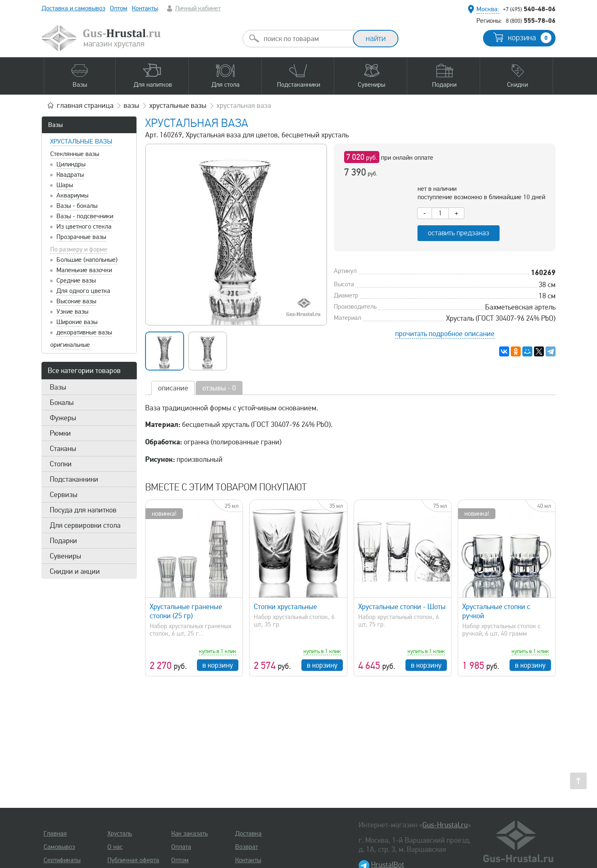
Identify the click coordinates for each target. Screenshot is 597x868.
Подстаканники (74, 479)
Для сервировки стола (85, 525)
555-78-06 (531, 20)
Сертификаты (62, 860)
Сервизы (64, 495)
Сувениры (66, 556)
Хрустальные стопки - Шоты (402, 607)
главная (85, 105)
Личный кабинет (198, 8)
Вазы (55, 125)
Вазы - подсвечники (85, 216)
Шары (65, 185)
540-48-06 (529, 9)
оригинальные (70, 345)
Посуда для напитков (83, 510)
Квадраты (70, 175)
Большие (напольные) (87, 260)
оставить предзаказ (459, 233)
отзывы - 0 (219, 388)
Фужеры (63, 418)
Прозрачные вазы (81, 237)
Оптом (119, 8)
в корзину (218, 665)
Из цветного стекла (84, 227)
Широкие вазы (77, 322)
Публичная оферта (133, 860)
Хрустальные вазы (81, 141)
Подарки (63, 541)
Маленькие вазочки (84, 270)
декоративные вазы (84, 332)
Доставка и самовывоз (73, 8)
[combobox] (305, 39)
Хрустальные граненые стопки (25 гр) (186, 611)
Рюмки (60, 433)
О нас (115, 847)
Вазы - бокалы (77, 206)
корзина (530, 38)
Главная (55, 834)
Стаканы (63, 449)
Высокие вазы (76, 301)
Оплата (181, 847)
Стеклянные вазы (75, 154)
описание (173, 388)
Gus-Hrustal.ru (445, 825)
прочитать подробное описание (445, 334)
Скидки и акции (75, 571)
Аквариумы (72, 195)
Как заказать (189, 834)
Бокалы (62, 402)
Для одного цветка (83, 291)
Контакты (145, 8)
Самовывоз (59, 847)
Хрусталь (120, 834)
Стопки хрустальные (285, 607)
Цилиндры (71, 164)
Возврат (246, 847)
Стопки (61, 464)
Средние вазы (76, 280)
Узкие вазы (72, 312)
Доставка (248, 834)
